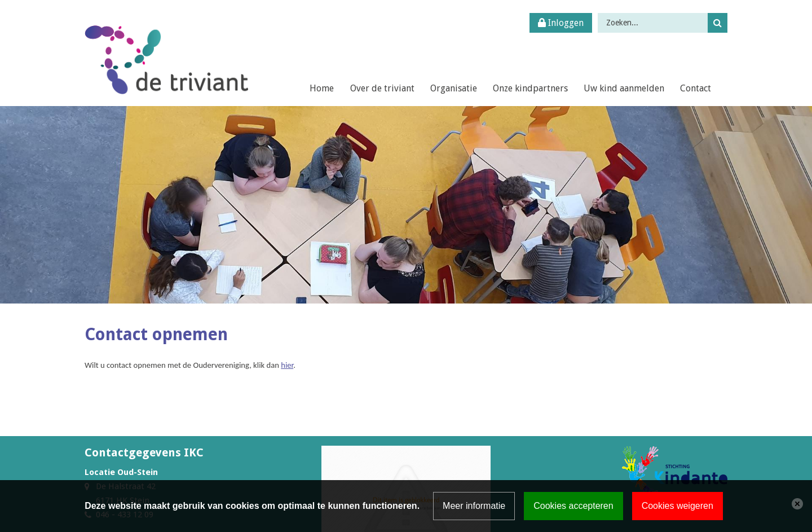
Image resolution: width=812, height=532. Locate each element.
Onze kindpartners (530, 88)
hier (287, 365)
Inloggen (561, 23)
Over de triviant (382, 88)
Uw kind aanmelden (624, 88)
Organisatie (454, 88)
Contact (696, 88)
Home (322, 88)
